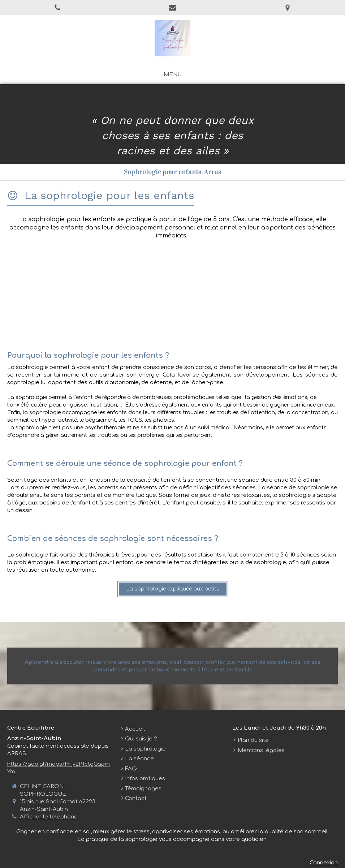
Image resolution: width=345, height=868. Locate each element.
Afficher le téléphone (49, 817)
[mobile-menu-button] (173, 75)
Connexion (324, 863)
